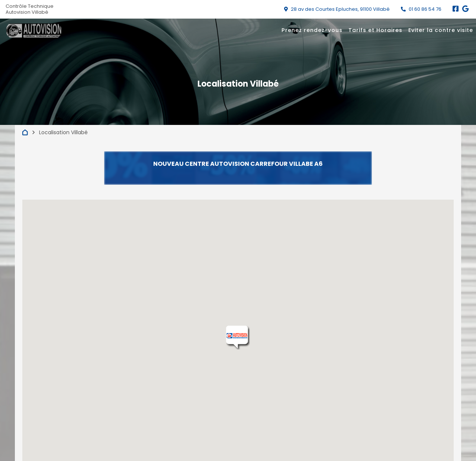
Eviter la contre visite (441, 30)
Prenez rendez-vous (312, 30)
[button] (238, 338)
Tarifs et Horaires (375, 30)
